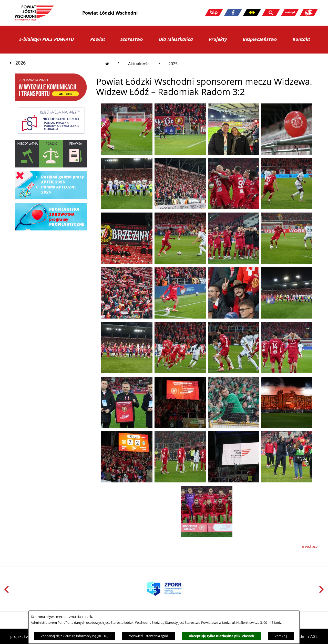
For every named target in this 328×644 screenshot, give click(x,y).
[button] (252, 13)
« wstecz (310, 546)
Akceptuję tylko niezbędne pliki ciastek (222, 636)
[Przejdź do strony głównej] (112, 64)
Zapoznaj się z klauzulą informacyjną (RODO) (75, 636)
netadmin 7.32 (305, 636)
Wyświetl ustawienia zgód (149, 636)
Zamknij (281, 636)
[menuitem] (51, 63)
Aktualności (139, 64)
